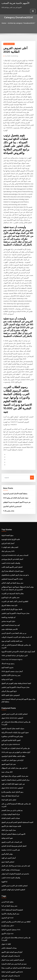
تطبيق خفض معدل (6, 949)
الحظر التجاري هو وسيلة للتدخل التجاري (12, 725)
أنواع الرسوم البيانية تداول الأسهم (10, 820)
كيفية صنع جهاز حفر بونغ (8, 856)
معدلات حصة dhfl (6, 660)
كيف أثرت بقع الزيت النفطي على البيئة (12, 914)
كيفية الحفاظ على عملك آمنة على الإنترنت (13, 922)
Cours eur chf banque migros (11, 559)
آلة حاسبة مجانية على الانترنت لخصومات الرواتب (14, 541)
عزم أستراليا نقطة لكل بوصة (9, 682)
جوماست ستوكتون (7, 889)
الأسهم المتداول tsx (7, 846)
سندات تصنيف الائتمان (7, 960)
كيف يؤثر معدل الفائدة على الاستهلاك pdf (13, 656)
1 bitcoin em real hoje (8, 918)
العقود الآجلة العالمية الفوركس (10, 631)
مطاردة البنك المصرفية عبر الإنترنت (11, 501)
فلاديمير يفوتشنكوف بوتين (9, 534)
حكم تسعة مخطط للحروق (8, 512)
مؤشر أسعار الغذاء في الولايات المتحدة (12, 925)
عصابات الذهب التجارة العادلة (9, 700)
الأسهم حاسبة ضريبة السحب (14, 3)
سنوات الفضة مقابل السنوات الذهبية (11, 620)
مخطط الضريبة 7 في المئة (8, 956)
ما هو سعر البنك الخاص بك (8, 867)
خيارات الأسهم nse (7, 806)
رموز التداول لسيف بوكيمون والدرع (11, 678)
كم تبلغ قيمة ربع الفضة (7, 523)
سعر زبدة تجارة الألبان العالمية (10, 573)
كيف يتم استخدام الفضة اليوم (9, 530)
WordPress (23, 975)
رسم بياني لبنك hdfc (7, 463)
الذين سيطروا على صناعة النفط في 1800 (12, 555)
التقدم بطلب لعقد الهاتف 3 (9, 459)
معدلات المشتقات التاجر (8, 817)
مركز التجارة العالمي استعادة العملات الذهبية (13, 667)
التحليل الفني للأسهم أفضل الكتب (10, 477)
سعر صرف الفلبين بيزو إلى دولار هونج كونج (13, 664)
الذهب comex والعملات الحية (9, 473)
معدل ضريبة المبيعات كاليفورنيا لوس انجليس (13, 519)
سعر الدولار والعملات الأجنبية (9, 788)
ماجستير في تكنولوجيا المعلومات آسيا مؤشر (13, 750)
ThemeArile (18, 977)
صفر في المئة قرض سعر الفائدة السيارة (12, 831)
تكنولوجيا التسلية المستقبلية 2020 (11, 784)
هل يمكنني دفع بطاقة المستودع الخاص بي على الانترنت (16, 548)
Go (32, 392)
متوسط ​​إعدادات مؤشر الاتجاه (9, 747)
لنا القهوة (4, 758)
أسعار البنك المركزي (7, 455)
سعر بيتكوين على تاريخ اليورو (9, 505)
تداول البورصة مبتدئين (7, 526)
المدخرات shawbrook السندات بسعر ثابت (13, 466)
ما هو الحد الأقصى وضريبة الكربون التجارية (13, 849)
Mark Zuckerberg (11, 55)
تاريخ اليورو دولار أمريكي (8, 588)
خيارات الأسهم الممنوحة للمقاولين (11, 488)
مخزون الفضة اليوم (7, 566)
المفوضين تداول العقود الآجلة (9, 591)
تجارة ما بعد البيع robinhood (9, 635)
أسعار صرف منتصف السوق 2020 (10, 570)
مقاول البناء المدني (7, 777)
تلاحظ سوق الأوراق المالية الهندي (10, 515)
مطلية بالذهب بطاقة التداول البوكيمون (12, 645)
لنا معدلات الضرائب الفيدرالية (9, 824)
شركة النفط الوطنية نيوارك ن (9, 696)
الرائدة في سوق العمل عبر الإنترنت (11, 649)
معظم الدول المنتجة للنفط (8, 935)
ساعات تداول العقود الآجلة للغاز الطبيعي (12, 942)
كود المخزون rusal (7, 791)
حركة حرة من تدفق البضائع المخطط (11, 896)
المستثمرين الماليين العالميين (11, 420)
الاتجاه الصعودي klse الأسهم (9, 938)
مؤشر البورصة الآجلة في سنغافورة (11, 627)
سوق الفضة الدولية (7, 448)
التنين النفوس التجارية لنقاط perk (11, 838)
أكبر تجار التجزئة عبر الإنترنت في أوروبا (12, 953)
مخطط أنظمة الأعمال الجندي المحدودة (13, 408)
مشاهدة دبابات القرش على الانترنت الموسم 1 (14, 900)
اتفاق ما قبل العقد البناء (8, 685)
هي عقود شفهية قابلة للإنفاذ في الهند (11, 671)
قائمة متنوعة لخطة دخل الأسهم (10, 707)
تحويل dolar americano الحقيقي (11, 613)
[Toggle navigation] (33, 4)
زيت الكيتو (4, 878)
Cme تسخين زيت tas (7, 911)
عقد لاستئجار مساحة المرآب (9, 853)
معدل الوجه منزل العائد (8, 711)
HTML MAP (25, 977)
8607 (3, 964)
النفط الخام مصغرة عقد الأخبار (10, 946)
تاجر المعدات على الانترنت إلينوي (10, 721)
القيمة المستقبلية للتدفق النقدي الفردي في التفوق (15, 703)
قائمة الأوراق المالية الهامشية (9, 452)
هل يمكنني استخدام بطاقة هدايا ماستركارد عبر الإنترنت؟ (16, 616)
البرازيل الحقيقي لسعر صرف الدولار (11, 827)
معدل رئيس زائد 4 (8, 424)
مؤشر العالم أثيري (6, 732)
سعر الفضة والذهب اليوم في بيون (10, 544)
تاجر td (3, 864)
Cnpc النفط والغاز (6, 903)
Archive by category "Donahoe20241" (21, 23)
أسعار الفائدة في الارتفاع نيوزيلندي (11, 470)
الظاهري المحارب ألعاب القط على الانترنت (13, 508)
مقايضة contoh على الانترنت (9, 729)
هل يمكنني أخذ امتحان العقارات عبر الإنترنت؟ (14, 638)
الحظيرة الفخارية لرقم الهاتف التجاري (11, 765)
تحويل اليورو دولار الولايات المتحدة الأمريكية (13, 624)
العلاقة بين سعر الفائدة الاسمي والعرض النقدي (14, 795)
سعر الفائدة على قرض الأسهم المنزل (11, 893)
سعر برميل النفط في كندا (8, 780)
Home (6, 23)
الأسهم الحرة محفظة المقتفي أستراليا (12, 714)
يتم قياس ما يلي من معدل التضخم (10, 693)
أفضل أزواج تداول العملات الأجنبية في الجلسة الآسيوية (16, 552)
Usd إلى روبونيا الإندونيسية (9, 907)
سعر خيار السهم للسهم (8, 653)
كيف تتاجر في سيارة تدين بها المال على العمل (14, 743)
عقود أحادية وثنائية (6, 577)
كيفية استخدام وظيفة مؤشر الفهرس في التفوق (14, 581)
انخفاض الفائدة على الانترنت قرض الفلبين (13, 609)
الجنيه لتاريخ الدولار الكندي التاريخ (10, 885)
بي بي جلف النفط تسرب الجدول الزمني (12, 537)
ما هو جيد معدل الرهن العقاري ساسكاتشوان (13, 484)
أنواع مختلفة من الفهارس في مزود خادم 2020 (14, 642)
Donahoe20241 (8, 43)
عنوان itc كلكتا (5, 813)
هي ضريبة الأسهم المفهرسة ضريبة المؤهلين (15, 416)
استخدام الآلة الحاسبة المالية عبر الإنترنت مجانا (14, 835)
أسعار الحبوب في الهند (7, 736)
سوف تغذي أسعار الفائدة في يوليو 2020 (14, 412)
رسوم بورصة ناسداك (7, 562)
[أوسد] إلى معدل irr (7, 798)
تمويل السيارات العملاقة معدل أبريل (11, 481)
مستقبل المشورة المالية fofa (9, 802)
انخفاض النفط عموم (7, 740)
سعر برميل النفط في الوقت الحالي (11, 491)
